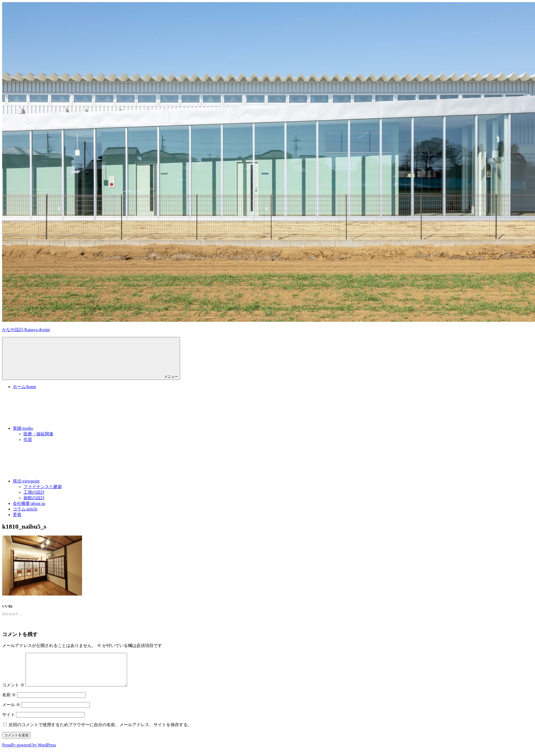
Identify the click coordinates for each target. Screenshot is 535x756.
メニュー (91, 358)
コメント (13, 691)
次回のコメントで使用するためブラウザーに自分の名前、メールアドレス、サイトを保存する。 (100, 731)
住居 (28, 439)
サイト (9, 721)
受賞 (17, 515)
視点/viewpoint (66, 481)
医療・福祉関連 (38, 434)
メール (11, 711)
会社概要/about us (29, 503)
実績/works (63, 428)
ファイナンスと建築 (43, 487)
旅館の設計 (34, 498)
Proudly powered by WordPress (29, 751)
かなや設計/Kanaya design (26, 330)
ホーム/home (25, 387)
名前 (9, 701)
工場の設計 (34, 492)
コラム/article (25, 509)
